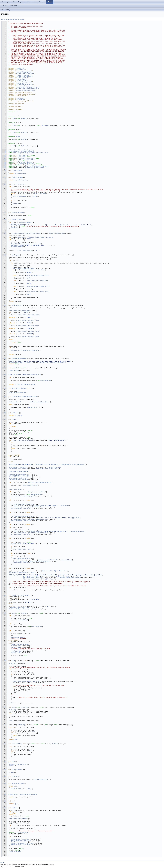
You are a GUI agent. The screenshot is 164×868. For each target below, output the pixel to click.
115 (4, 177)
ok (13, 222)
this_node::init (17, 650)
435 (4, 613)
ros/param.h (20, 83)
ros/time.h (20, 100)
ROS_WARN (14, 244)
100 (4, 157)
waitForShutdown (18, 783)
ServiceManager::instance (19, 476)
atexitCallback (18, 219)
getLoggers (16, 255)
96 (4, 151)
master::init (16, 647)
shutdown (16, 203)
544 (4, 762)
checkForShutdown (18, 184)
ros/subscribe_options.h (25, 86)
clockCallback (17, 368)
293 (4, 420)
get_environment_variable (23, 440)
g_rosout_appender (28, 151)
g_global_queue (27, 150)
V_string (55, 744)
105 (4, 164)
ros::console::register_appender (24, 496)
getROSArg (21, 725)
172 (4, 255)
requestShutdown (18, 213)
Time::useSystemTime (31, 579)
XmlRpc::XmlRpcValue (33, 233)
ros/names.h (20, 70)
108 (4, 168)
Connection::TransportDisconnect (52, 362)
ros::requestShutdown (17, 392)
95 (4, 150)
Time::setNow (14, 371)
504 (4, 707)
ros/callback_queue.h (24, 82)
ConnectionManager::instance (20, 362)
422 (4, 595)
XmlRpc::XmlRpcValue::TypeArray (41, 237)
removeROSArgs (17, 744)
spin (13, 762)
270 (4, 388)
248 (4, 358)
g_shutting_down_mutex (41, 166)
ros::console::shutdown (18, 819)
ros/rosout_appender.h (24, 85)
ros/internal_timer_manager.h (27, 89)
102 (4, 160)
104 (4, 162)
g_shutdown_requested (26, 164)
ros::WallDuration (20, 196)
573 (4, 801)
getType (21, 237)
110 (4, 170)
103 (4, 161)
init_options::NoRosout (37, 492)
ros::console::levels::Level (24, 269)
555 (4, 777)
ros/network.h (21, 79)
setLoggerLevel (18, 305)
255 (4, 368)
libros (7, 9)
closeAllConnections (20, 358)
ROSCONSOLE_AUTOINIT (19, 638)
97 (4, 153)
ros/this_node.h (22, 78)
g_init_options (27, 162)
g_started (21, 157)
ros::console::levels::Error (38, 286)
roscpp (2, 862)
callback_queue (20, 507)
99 (4, 155)
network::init (16, 646)
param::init (15, 653)
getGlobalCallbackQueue (18, 572)
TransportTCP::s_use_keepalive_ (47, 465)
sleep (35, 196)
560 (4, 783)
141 (4, 213)
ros (17, 112)
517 (4, 725)
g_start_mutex (29, 160)
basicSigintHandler (19, 388)
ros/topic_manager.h (24, 75)
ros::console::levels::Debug (34, 270)
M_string (24, 119)
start (14, 420)
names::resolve (40, 506)
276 (4, 397)
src (2, 9)
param (18, 136)
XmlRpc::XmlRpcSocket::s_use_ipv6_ (23, 609)
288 (4, 413)
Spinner (19, 770)
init (13, 119)
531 (4, 744)
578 (4, 808)
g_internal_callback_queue (37, 153)
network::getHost (62, 576)
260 (4, 375)
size (29, 239)
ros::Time (27, 549)
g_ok (19, 161)
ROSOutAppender (13, 151)
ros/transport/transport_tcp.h (28, 87)
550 (4, 770)
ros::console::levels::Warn (38, 281)
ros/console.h (21, 98)
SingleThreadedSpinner (18, 764)
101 (4, 158)
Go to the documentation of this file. (13, 19)
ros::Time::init (15, 489)
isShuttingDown (18, 177)
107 (4, 166)
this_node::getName (31, 576)
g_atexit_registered (25, 158)
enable (33, 572)
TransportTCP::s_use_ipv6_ (20, 608)
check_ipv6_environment (21, 595)
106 (4, 165)
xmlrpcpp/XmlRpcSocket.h (25, 90)
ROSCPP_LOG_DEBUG (18, 225)
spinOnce (15, 777)
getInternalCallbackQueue (31, 375)
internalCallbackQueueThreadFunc (24, 397)
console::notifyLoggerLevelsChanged (25, 350)
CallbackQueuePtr (14, 150)
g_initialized (23, 155)
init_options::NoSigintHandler (40, 482)
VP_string (24, 707)
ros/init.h (20, 68)
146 (4, 219)
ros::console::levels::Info (38, 275)
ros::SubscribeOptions (21, 559)
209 (4, 305)
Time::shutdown (15, 851)
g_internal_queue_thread (34, 168)
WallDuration (33, 407)
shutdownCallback (18, 233)
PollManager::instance (18, 467)
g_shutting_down (31, 165)
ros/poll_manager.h (23, 72)
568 (4, 794)
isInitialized (17, 170)
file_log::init (17, 651)
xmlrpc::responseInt (24, 251)
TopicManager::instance (18, 474)
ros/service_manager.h (24, 76)
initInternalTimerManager (19, 471)
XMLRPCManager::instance (19, 469)
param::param (14, 465)
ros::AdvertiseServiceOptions (22, 504)
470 (4, 661)
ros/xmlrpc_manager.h (24, 71)
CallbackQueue (46, 380)
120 (4, 184)
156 (4, 233)
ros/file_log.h (22, 81)
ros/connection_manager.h (26, 74)
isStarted (15, 413)
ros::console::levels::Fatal (38, 292)
